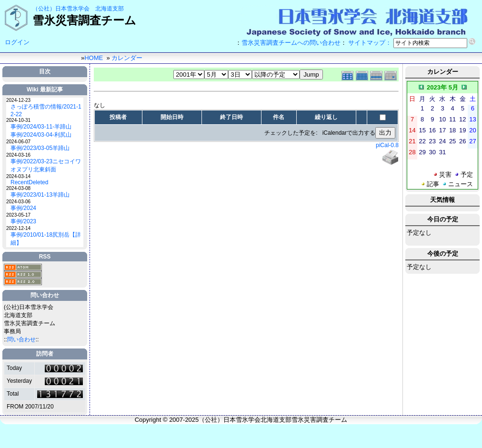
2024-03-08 (18, 188)
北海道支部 (110, 9)
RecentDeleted (29, 182)
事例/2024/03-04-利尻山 (41, 135)
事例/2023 (23, 221)
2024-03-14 (18, 176)
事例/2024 (23, 208)
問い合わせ (21, 339)
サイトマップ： (370, 43)
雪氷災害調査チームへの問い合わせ (291, 43)
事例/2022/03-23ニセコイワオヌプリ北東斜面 (46, 165)
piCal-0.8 (387, 145)
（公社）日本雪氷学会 (61, 9)
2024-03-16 (18, 155)
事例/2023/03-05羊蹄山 (40, 148)
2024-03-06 (18, 202)
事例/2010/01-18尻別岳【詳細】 (46, 239)
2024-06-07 (18, 142)
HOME (94, 58)
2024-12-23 (18, 100)
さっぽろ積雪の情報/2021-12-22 (46, 110)
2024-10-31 (18, 120)
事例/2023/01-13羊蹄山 (40, 195)
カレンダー (127, 58)
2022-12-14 (18, 228)
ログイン (17, 42)
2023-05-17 (18, 215)
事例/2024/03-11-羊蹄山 (41, 127)
